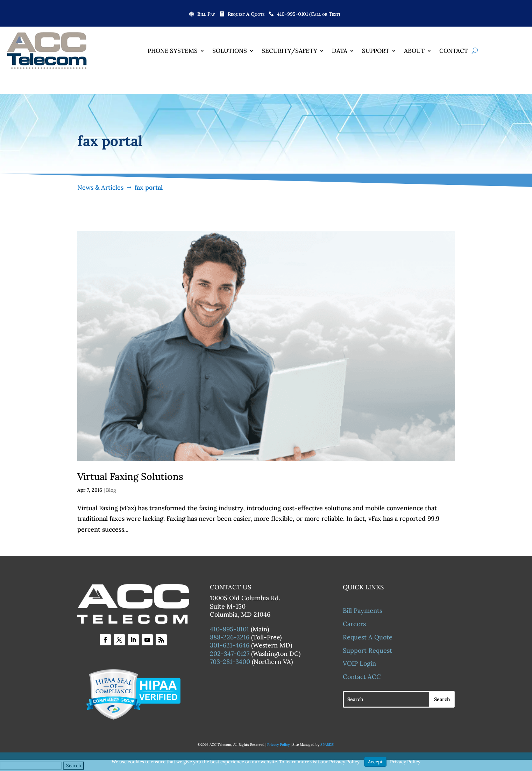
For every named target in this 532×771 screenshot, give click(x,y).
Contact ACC (362, 677)
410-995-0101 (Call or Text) (308, 14)
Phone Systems (173, 51)
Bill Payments (363, 611)
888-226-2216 (230, 637)
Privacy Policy (278, 745)
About (414, 51)
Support (376, 51)
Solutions (230, 51)
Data (340, 51)
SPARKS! (327, 745)
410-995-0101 (229, 629)
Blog (111, 490)
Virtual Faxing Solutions (130, 477)
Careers (354, 624)
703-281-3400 (230, 662)
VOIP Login (359, 664)
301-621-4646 (230, 646)
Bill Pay (206, 14)
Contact (454, 51)
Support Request (367, 650)
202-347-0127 (230, 654)
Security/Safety (289, 51)
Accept (375, 762)
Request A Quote (246, 14)
